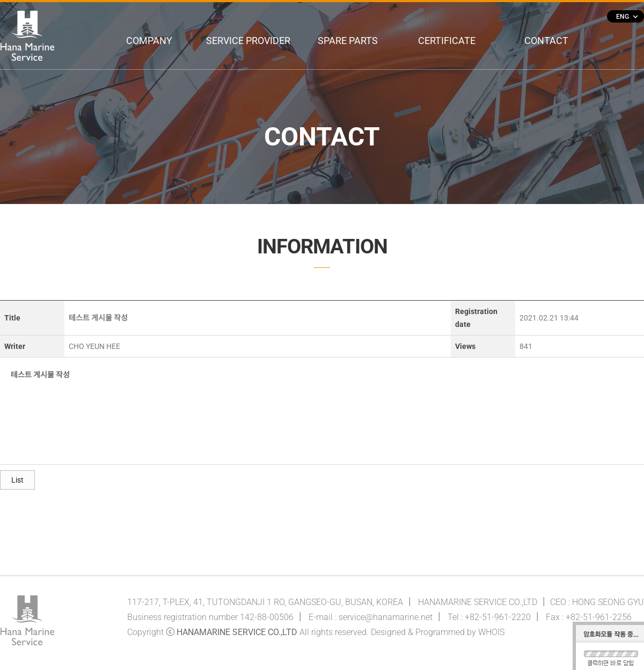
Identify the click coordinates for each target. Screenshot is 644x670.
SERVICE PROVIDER (248, 41)
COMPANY (149, 41)
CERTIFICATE (447, 41)
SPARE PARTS (348, 41)
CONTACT (546, 41)
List (17, 480)
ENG (627, 17)
